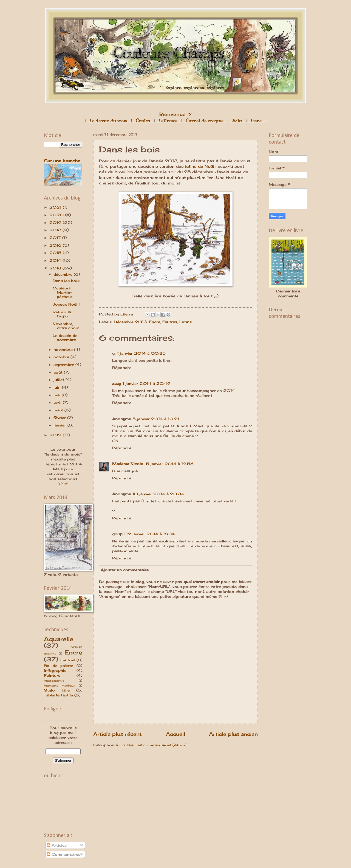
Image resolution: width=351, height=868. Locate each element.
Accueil (175, 734)
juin (58, 387)
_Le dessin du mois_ (108, 121)
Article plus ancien (233, 734)
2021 (56, 207)
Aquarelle (59, 639)
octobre (62, 357)
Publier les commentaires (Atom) (154, 745)
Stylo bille (57, 690)
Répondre (122, 368)
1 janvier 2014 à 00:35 (141, 353)
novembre (64, 349)
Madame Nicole (128, 464)
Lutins (186, 322)
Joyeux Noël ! (66, 304)
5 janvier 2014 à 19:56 (170, 464)
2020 (57, 215)
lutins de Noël (200, 166)
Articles (57, 845)
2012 (56, 435)
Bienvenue (176, 114)
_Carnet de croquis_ (205, 121)
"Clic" (63, 484)
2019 (56, 223)
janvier (60, 425)
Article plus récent (118, 734)
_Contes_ (143, 121)
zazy (117, 383)
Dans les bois (66, 281)
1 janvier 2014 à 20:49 (147, 383)
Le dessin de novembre (65, 338)
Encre (155, 322)
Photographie (54, 681)
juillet (60, 380)
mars (59, 410)
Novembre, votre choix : (67, 326)
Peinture (52, 675)
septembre (64, 365)
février (60, 418)
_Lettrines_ (168, 121)
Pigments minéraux (60, 685)
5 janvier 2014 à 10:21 (156, 419)
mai (58, 395)
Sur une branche (62, 161)
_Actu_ (237, 121)
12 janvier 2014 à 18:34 (150, 534)
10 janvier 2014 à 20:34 (158, 494)
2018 (56, 230)
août (59, 372)
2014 (56, 260)
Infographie (55, 670)
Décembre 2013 (130, 322)
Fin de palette (58, 666)
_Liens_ (256, 121)
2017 (56, 238)
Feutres (170, 322)
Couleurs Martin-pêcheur (63, 292)
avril (58, 402)
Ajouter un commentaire (125, 570)
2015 (56, 253)
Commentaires (64, 854)
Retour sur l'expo (63, 314)
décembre (64, 274)
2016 (56, 245)
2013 (56, 268)
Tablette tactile (58, 695)
